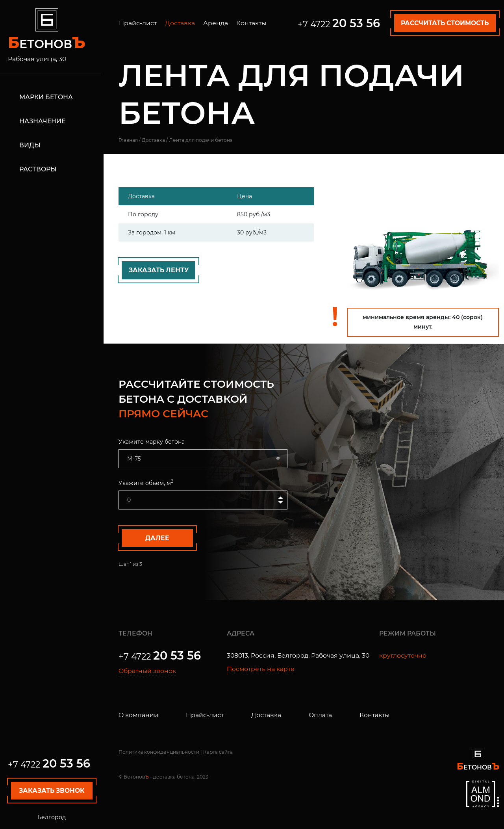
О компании (138, 715)
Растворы (38, 169)
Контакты (251, 23)
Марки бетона (46, 97)
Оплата (320, 715)
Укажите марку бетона (152, 442)
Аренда (216, 23)
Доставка (180, 23)
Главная (128, 140)
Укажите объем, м (146, 482)
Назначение (42, 121)
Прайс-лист (138, 23)
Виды (30, 145)
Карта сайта (218, 752)
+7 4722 (49, 764)
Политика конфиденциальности (159, 752)
